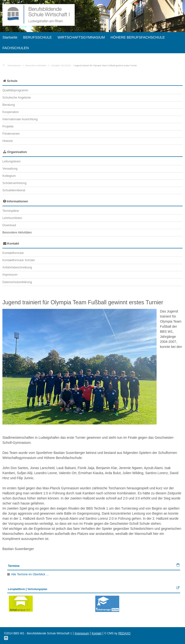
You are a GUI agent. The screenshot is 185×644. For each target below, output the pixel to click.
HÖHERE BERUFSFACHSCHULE (138, 37)
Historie (8, 141)
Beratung (9, 105)
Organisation (15, 152)
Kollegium (9, 176)
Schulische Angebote (17, 98)
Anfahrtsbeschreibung (17, 267)
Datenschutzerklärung (17, 282)
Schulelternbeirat (14, 190)
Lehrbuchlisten (12, 218)
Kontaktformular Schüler (19, 260)
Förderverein (11, 134)
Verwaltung (10, 169)
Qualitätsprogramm (15, 90)
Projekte (8, 126)
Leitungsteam (12, 161)
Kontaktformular (13, 253)
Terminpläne (11, 211)
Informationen (14, 66)
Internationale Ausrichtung (20, 119)
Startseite (10, 37)
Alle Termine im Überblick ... (30, 574)
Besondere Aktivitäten (36, 66)
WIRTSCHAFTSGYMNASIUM (81, 37)
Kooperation (11, 112)
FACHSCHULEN (16, 48)
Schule (10, 81)
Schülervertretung (14, 183)
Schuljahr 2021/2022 (61, 66)
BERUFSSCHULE (37, 37)
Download (9, 225)
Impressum (10, 275)
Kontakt (11, 243)
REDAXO (124, 633)
